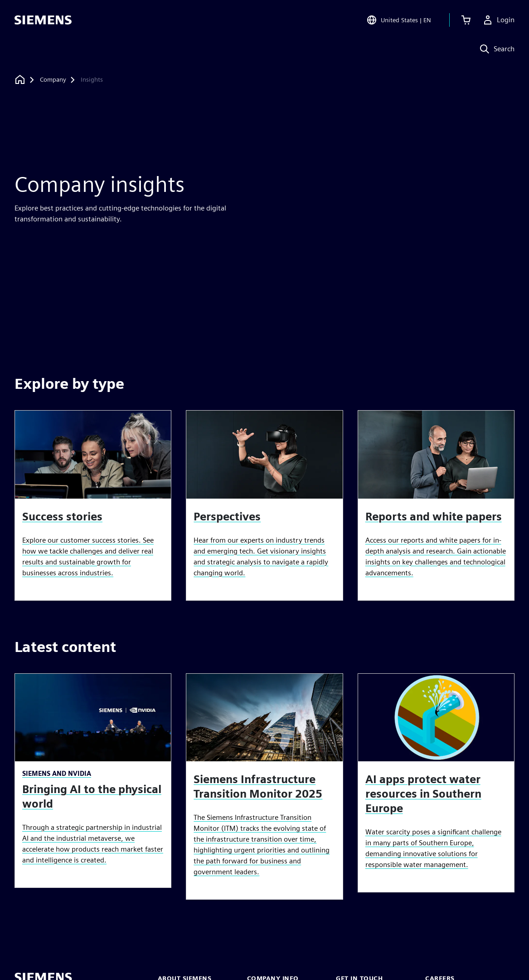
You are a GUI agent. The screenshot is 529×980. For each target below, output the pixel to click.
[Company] (53, 80)
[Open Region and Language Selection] (399, 20)
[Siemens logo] (43, 20)
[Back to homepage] (20, 80)
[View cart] (466, 20)
